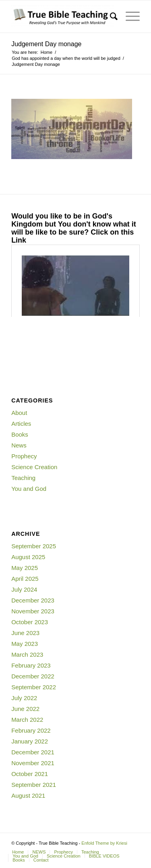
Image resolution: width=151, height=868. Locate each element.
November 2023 (33, 611)
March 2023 (27, 655)
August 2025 (28, 557)
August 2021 (28, 795)
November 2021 (33, 763)
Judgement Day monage (46, 44)
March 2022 (27, 720)
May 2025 (25, 568)
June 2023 (25, 633)
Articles (21, 424)
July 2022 (24, 698)
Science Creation (34, 467)
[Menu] (129, 16)
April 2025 (25, 579)
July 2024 (24, 589)
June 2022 (25, 709)
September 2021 (34, 785)
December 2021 (33, 752)
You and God (29, 489)
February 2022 (31, 730)
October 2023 (30, 622)
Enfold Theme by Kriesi (104, 843)
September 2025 (34, 546)
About (19, 413)
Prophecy (24, 456)
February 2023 (31, 665)
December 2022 (33, 676)
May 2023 (25, 644)
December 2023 (33, 600)
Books (20, 434)
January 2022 (30, 741)
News (19, 445)
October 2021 (30, 774)
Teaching (23, 478)
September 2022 (34, 687)
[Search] (110, 16)
